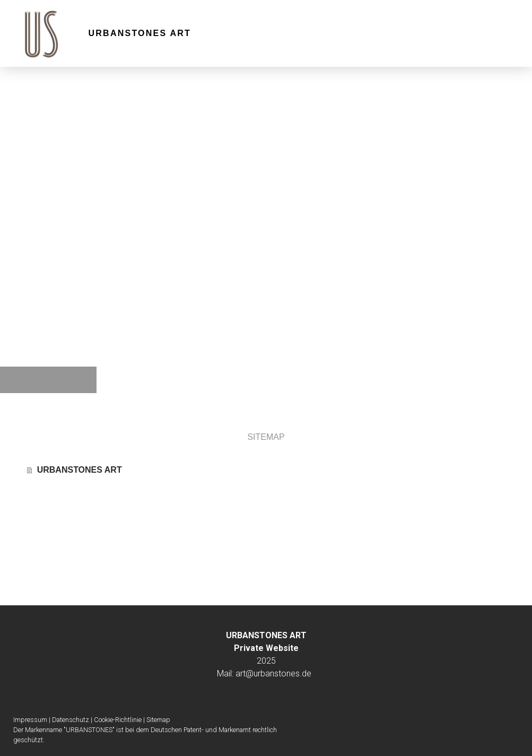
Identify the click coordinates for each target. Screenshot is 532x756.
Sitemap (158, 720)
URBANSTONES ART (140, 33)
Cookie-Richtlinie (118, 720)
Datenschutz (71, 720)
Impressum (30, 720)
